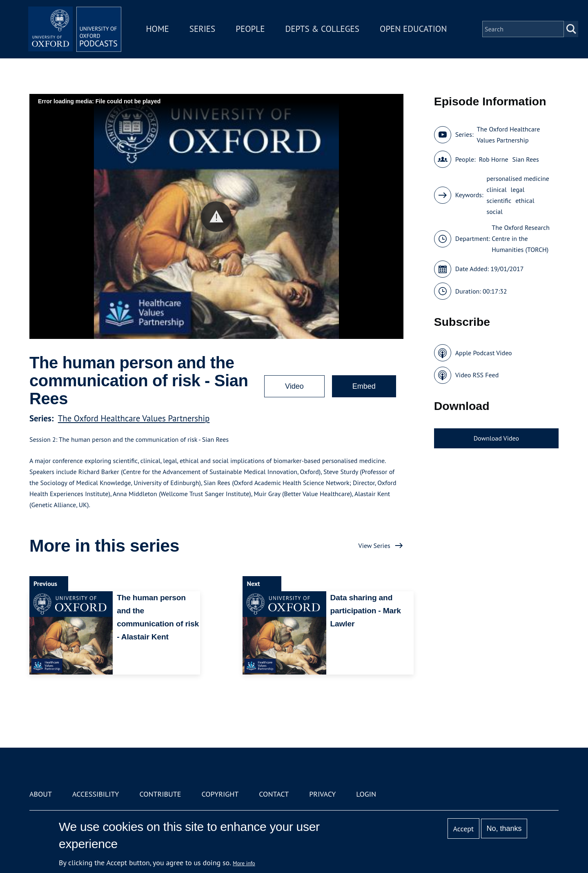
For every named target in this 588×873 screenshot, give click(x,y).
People (253, 30)
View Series (374, 546)
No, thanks (504, 828)
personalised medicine (518, 178)
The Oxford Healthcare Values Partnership (134, 418)
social (495, 212)
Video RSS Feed (477, 375)
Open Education (416, 30)
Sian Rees (526, 159)
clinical (497, 189)
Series (205, 30)
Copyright (220, 794)
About (41, 794)
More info (244, 863)
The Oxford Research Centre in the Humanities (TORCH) (521, 238)
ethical (525, 200)
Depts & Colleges (325, 30)
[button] (216, 217)
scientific (499, 200)
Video (294, 386)
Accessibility (96, 794)
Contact (274, 794)
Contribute (160, 794)
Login (366, 794)
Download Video (496, 438)
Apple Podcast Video (484, 353)
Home (160, 30)
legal (518, 189)
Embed (364, 386)
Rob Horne (494, 159)
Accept (463, 829)
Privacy (322, 794)
